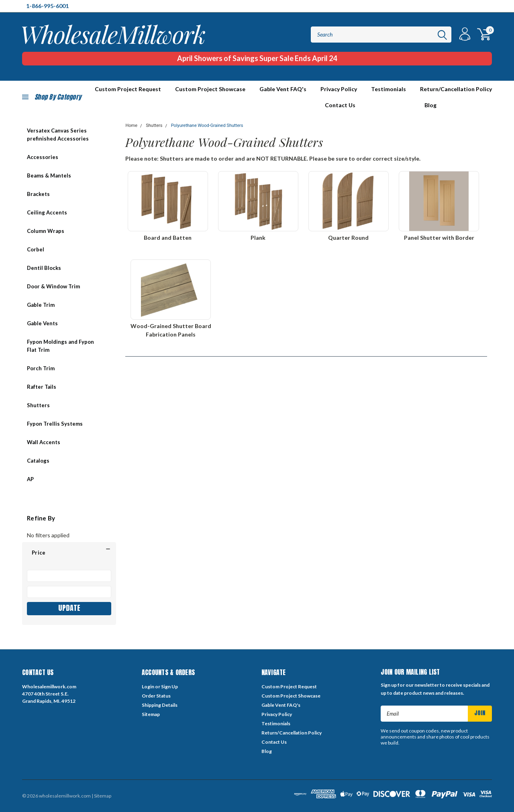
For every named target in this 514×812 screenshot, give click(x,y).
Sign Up (169, 687)
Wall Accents (44, 442)
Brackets (38, 194)
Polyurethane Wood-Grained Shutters (207, 125)
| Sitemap (101, 796)
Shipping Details (160, 705)
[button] (69, 553)
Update (69, 608)
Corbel (36, 249)
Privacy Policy (339, 89)
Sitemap (151, 714)
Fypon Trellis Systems (55, 424)
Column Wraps (46, 231)
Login (148, 687)
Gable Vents (42, 323)
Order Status (156, 696)
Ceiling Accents (47, 212)
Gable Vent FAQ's (283, 89)
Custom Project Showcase (210, 89)
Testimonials (389, 89)
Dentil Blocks (44, 268)
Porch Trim (41, 368)
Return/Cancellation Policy (456, 89)
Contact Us (340, 105)
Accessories (43, 157)
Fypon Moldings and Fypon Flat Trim (60, 346)
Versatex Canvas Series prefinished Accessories (58, 135)
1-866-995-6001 (47, 6)
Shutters (38, 405)
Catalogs (38, 461)
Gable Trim (41, 305)
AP (30, 479)
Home (131, 125)
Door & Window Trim (53, 286)
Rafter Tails (42, 387)
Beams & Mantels (49, 175)
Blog (430, 105)
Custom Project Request (289, 687)
